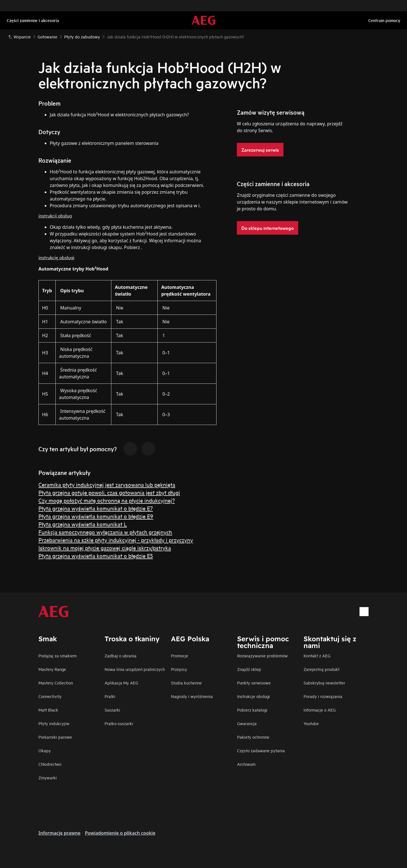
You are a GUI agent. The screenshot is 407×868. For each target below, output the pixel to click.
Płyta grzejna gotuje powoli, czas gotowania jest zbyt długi (109, 492)
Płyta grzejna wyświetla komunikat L (83, 524)
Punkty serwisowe (254, 683)
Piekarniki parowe (55, 737)
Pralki (110, 696)
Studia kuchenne (186, 683)
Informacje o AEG (320, 710)
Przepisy (179, 669)
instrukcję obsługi (56, 257)
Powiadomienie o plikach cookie (120, 833)
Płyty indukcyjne (54, 723)
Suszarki (112, 710)
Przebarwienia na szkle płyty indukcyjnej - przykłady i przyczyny (116, 540)
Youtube (311, 723)
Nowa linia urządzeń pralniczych (135, 669)
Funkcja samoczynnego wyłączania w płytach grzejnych (105, 532)
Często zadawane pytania (261, 750)
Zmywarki (48, 778)
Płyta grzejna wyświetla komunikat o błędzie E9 (96, 516)
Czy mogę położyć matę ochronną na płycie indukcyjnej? (107, 500)
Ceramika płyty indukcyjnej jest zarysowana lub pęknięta (107, 484)
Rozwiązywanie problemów (262, 656)
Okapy (45, 750)
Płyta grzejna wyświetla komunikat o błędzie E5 (96, 556)
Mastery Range (52, 669)
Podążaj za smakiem (58, 656)
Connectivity (50, 696)
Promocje (180, 656)
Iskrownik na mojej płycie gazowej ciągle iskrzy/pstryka (105, 548)
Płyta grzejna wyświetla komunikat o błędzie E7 (96, 508)
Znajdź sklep (249, 669)
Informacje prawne (59, 833)
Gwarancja (247, 723)
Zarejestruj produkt (322, 669)
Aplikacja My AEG (121, 683)
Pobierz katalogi (252, 710)
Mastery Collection (56, 683)
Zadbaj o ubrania (121, 656)
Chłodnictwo (50, 764)
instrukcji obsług (55, 215)
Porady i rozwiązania (323, 696)
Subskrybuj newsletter (324, 683)
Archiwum (246, 764)
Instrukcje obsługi (254, 696)
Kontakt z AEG (317, 656)
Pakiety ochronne (253, 737)
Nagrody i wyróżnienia (192, 696)
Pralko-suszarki (119, 723)
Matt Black (48, 710)
